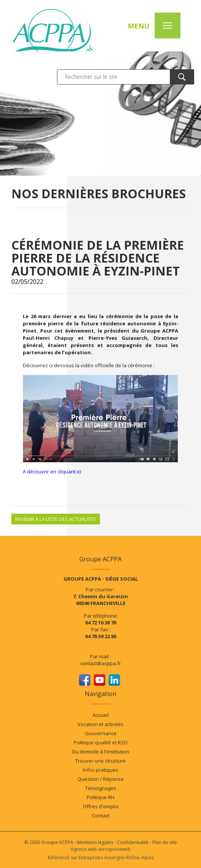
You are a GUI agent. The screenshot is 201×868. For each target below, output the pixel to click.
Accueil (101, 715)
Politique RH (100, 797)
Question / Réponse (101, 779)
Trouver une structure (100, 761)
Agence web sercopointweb (101, 849)
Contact (101, 815)
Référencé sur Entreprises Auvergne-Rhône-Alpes (101, 858)
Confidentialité (133, 842)
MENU (138, 26)
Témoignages (101, 788)
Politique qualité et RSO (101, 742)
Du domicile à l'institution (101, 752)
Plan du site (165, 842)
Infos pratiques (100, 770)
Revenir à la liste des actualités (56, 519)
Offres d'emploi (101, 806)
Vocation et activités (100, 724)
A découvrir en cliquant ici (53, 471)
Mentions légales (95, 842)
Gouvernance (101, 733)
